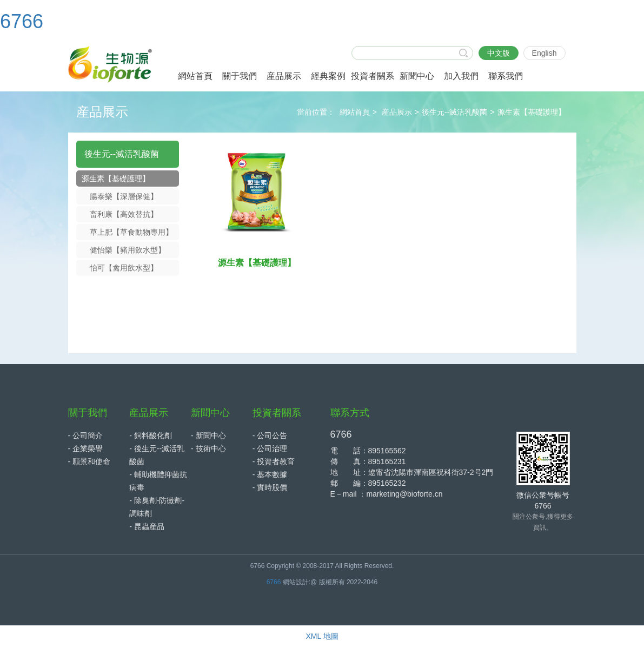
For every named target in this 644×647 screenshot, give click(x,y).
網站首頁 (355, 112)
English (545, 53)
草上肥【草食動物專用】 (131, 232)
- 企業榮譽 (86, 448)
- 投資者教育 (274, 461)
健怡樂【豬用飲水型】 (128, 250)
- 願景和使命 (89, 461)
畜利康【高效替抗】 (124, 214)
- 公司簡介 (86, 435)
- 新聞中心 (208, 435)
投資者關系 (277, 413)
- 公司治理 (270, 448)
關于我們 (88, 413)
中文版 (499, 53)
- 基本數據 (270, 474)
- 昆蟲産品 (147, 526)
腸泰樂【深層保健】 (124, 196)
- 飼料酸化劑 (151, 435)
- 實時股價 (270, 487)
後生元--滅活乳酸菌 (454, 112)
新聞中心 (210, 413)
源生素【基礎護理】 (532, 112)
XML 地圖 (322, 636)
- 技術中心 (208, 448)
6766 (22, 21)
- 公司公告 (270, 435)
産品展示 (397, 112)
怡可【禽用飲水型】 (124, 268)
